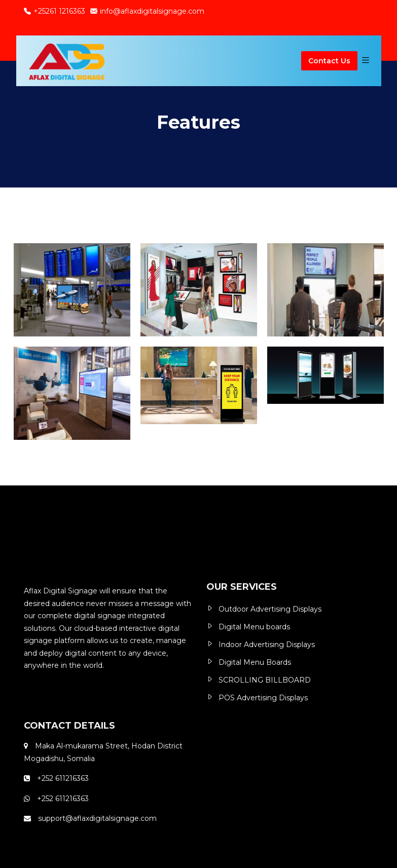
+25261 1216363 (55, 11)
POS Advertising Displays (263, 698)
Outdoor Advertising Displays (270, 609)
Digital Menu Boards (255, 662)
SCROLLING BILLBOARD (265, 680)
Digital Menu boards (254, 627)
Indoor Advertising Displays (267, 645)
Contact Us (329, 61)
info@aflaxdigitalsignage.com (147, 11)
